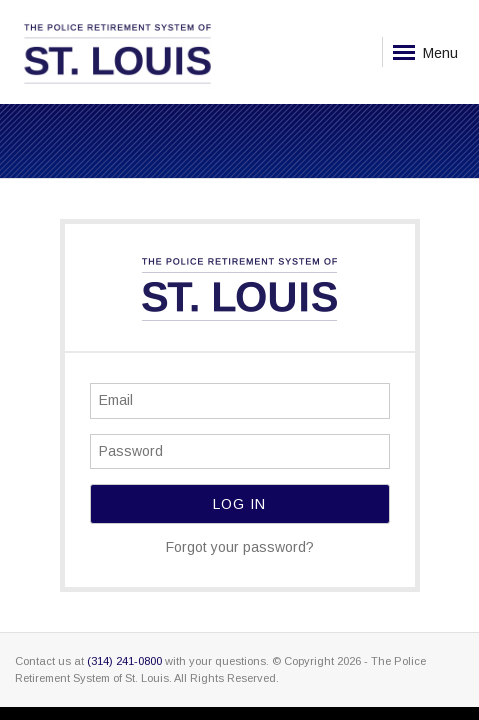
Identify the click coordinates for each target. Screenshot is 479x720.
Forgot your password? (240, 547)
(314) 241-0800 (124, 661)
